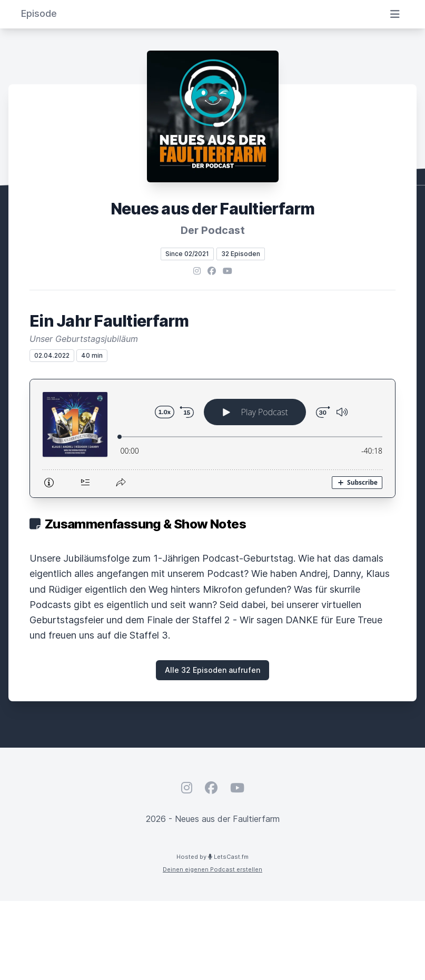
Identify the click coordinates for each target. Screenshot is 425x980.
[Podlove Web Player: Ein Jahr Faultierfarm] (212, 438)
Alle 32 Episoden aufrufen (212, 670)
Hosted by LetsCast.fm (212, 857)
